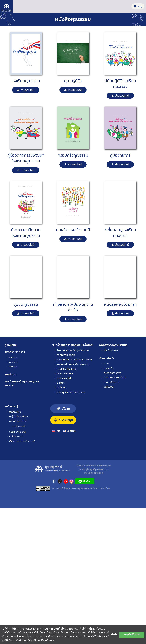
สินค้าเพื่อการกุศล (112, 373)
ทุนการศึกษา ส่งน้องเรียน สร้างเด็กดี (74, 360)
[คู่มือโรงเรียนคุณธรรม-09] (26, 108)
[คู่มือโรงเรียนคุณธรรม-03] (73, 182)
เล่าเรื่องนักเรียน (111, 350)
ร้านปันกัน (61, 387)
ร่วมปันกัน (108, 387)
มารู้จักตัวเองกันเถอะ (19, 416)
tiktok (60, 481)
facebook (54, 481)
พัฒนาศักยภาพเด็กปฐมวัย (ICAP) (73, 350)
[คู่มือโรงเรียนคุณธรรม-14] (73, 257)
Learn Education (65, 373)
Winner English (64, 378)
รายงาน (13, 357)
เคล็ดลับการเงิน (17, 436)
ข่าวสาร (13, 367)
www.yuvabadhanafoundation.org (94, 466)
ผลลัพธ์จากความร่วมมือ (113, 345)
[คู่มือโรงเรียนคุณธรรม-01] (26, 33)
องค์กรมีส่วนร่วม (112, 382)
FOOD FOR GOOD (66, 355)
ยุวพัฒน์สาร (15, 412)
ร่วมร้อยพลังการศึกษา (115, 377)
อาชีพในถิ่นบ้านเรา (18, 421)
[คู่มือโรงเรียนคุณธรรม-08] (120, 33)
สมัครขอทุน (66, 420)
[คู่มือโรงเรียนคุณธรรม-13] (120, 182)
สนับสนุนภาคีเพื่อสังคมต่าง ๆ (71, 392)
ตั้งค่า (114, 635)
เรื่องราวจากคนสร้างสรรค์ (22, 441)
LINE (85, 481)
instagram (71, 481)
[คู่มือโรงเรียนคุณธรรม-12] (73, 108)
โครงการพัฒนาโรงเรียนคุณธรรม (73, 364)
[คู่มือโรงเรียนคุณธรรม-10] (26, 182)
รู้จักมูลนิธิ (11, 345)
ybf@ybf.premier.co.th (97, 469)
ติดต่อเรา (11, 375)
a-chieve (61, 383)
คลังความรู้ (11, 406)
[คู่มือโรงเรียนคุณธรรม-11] (73, 33)
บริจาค (107, 364)
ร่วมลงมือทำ (107, 358)
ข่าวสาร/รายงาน (15, 352)
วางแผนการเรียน (17, 432)
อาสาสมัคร (109, 368)
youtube (66, 481)
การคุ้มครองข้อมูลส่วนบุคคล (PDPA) (22, 383)
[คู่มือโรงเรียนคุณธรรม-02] (120, 257)
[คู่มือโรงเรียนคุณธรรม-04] (26, 257)
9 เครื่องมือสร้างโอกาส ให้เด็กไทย (72, 345)
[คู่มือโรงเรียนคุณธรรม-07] (120, 108)
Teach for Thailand (66, 369)
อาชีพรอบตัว (20, 426)
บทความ (13, 362)
